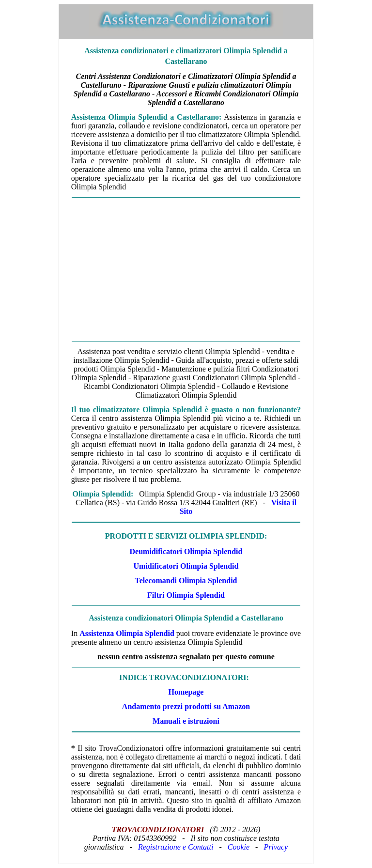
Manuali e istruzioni (186, 721)
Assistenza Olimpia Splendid (127, 633)
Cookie (239, 847)
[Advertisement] (186, 269)
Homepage (186, 692)
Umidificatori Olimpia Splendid (186, 566)
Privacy (276, 847)
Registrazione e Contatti (176, 847)
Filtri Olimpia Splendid (186, 595)
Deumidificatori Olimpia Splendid (186, 551)
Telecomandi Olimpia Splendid (186, 581)
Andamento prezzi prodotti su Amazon (186, 706)
